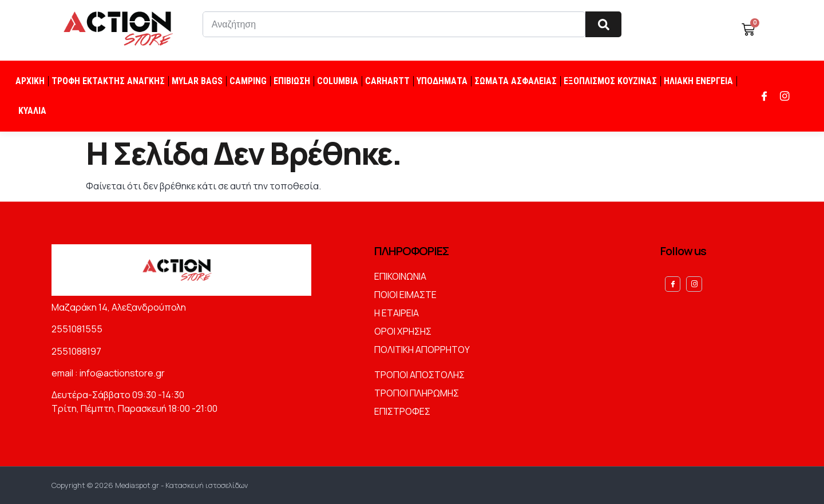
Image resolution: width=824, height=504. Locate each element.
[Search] (603, 24)
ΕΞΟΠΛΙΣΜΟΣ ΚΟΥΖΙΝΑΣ (610, 81)
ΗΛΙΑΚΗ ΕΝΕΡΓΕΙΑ (698, 81)
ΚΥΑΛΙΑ (32, 111)
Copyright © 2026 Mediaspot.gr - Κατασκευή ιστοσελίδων (150, 485)
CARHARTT (387, 81)
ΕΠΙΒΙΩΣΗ (292, 81)
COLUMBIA (338, 81)
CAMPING (248, 81)
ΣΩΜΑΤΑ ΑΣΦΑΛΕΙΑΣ (516, 81)
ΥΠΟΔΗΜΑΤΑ (442, 81)
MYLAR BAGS (197, 81)
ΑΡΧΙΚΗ (30, 81)
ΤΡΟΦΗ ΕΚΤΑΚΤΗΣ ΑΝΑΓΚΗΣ (108, 81)
